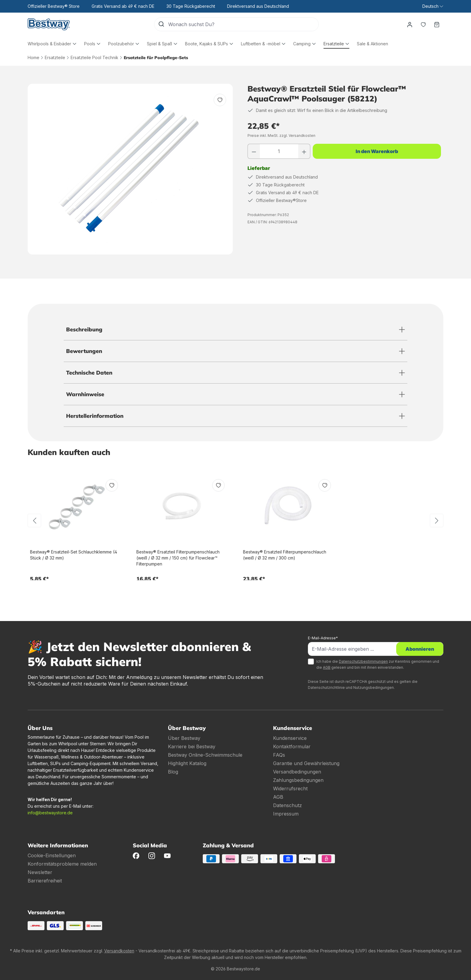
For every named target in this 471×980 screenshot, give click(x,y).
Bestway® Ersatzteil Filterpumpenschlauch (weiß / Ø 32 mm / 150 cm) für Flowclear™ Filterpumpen (178, 558)
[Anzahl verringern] (254, 151)
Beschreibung (84, 329)
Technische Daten (89, 373)
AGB (327, 667)
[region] (130, 169)
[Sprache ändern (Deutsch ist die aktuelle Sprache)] (433, 6)
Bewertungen (84, 351)
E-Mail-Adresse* (323, 638)
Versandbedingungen (297, 772)
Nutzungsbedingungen (374, 688)
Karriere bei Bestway (192, 746)
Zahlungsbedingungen (298, 780)
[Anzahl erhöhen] (304, 151)
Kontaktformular (292, 746)
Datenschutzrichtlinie (326, 688)
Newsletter (40, 872)
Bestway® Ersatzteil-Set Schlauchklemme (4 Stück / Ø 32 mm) (74, 555)
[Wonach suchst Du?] (243, 24)
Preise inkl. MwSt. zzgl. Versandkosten (281, 136)
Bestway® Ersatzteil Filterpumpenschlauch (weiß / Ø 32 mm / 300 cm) (285, 555)
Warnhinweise (85, 394)
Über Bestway (184, 738)
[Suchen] (161, 24)
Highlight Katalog (187, 763)
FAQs (279, 755)
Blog (173, 772)
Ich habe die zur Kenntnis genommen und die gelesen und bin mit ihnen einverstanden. (378, 664)
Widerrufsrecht (290, 789)
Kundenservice (290, 738)
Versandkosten (119, 951)
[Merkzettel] (423, 24)
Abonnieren (420, 649)
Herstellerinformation (95, 416)
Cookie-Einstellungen (52, 855)
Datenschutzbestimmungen (363, 661)
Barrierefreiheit (45, 881)
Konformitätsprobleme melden (62, 864)
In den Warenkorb (377, 151)
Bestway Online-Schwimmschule (205, 755)
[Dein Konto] (409, 24)
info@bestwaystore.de (50, 813)
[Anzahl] (279, 151)
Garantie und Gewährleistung (306, 763)
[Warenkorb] (436, 24)
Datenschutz (287, 805)
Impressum (286, 814)
